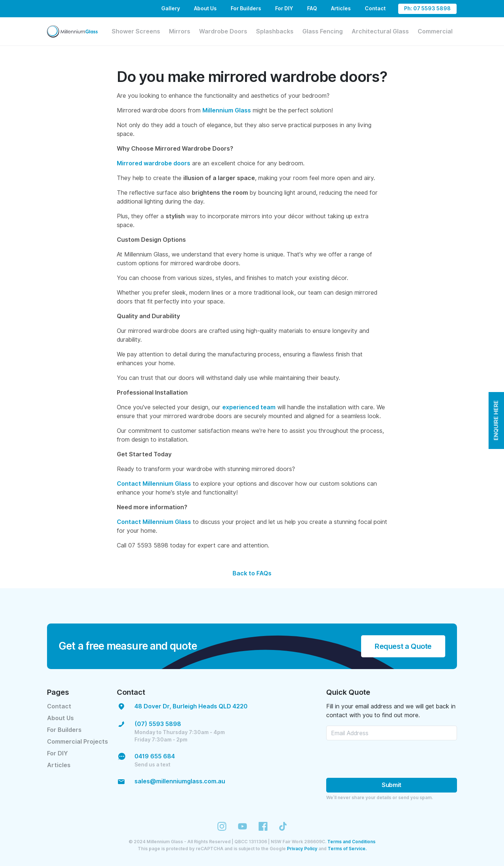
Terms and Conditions (351, 842)
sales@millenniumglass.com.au (180, 781)
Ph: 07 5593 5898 (427, 8)
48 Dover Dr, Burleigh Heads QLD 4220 (191, 706)
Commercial (435, 31)
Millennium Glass (227, 110)
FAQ (312, 8)
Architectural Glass (380, 31)
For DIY (284, 8)
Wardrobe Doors (223, 31)
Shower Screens (136, 31)
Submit (392, 785)
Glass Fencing (323, 31)
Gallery (171, 8)
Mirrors (180, 31)
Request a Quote (403, 646)
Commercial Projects (78, 742)
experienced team (249, 407)
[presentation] (382, 759)
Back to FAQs (252, 573)
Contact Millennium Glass (154, 484)
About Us (205, 8)
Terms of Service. (347, 849)
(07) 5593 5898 (158, 724)
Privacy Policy (302, 849)
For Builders (246, 8)
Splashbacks (275, 31)
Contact (375, 8)
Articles (341, 8)
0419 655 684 (155, 756)
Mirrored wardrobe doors (154, 163)
